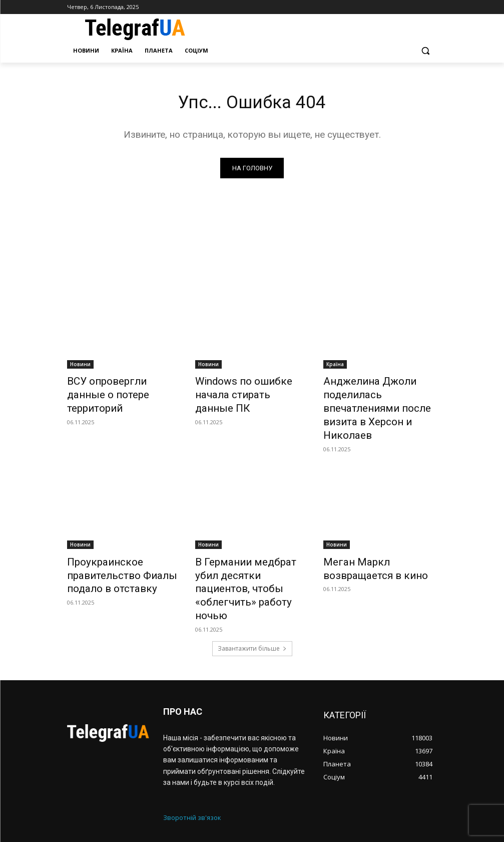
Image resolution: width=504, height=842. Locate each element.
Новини (80, 366)
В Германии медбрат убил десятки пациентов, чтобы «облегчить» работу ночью (247, 551)
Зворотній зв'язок (192, 762)
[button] (426, 51)
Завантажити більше (252, 593)
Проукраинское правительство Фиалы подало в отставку (110, 551)
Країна (335, 366)
